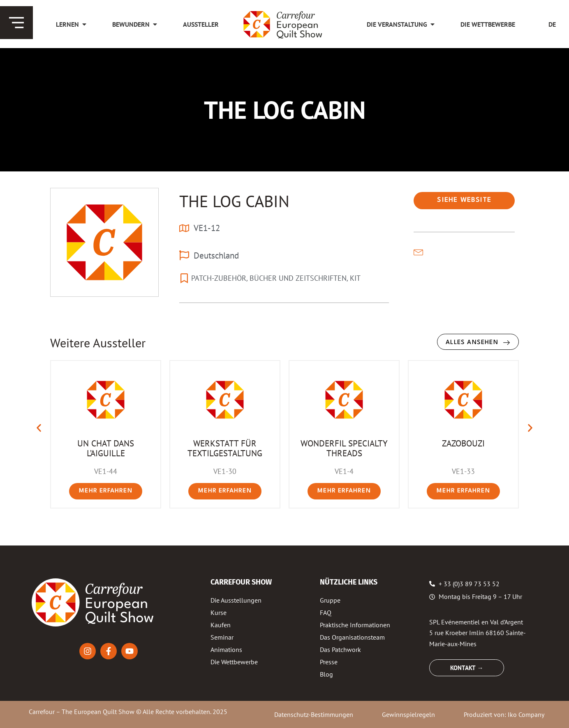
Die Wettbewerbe (234, 662)
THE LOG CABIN (234, 201)
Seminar (222, 637)
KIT (355, 278)
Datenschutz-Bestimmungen (314, 714)
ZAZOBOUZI (463, 443)
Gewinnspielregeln (408, 714)
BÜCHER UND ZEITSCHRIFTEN (298, 278)
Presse (329, 662)
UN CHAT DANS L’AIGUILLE (106, 448)
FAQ (326, 612)
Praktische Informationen (355, 625)
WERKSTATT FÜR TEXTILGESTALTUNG (225, 448)
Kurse (219, 612)
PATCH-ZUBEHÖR (219, 278)
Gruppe (330, 600)
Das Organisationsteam (352, 637)
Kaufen (221, 625)
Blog (326, 674)
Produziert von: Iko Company (504, 714)
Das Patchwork (340, 649)
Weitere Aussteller (98, 343)
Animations (226, 649)
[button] (39, 428)
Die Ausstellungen (236, 600)
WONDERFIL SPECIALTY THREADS (344, 448)
